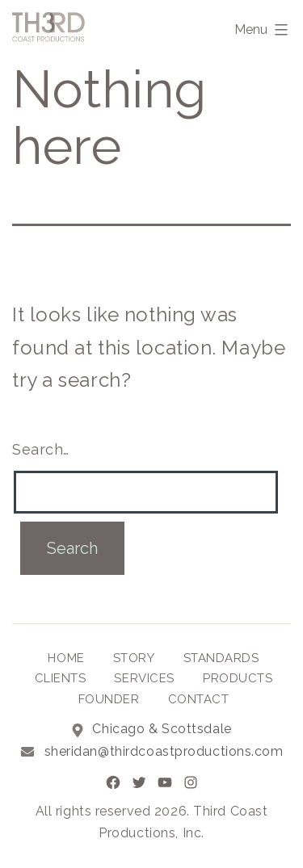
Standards (221, 658)
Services (144, 678)
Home (66, 658)
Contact (199, 699)
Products (238, 678)
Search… (41, 449)
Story (134, 658)
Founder (109, 699)
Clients (61, 678)
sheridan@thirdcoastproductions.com (164, 751)
